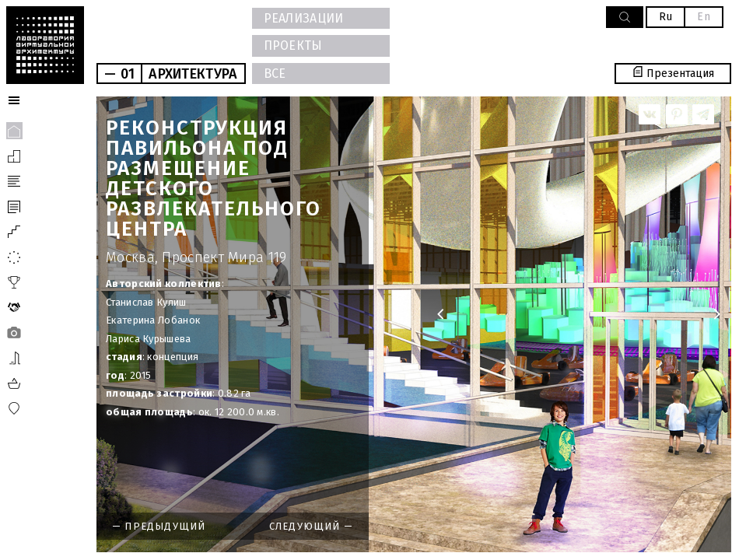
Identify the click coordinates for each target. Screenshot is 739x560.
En (704, 17)
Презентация (673, 73)
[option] (414, 324)
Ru (666, 17)
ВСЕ (275, 73)
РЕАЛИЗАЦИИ (304, 18)
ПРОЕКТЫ (293, 45)
